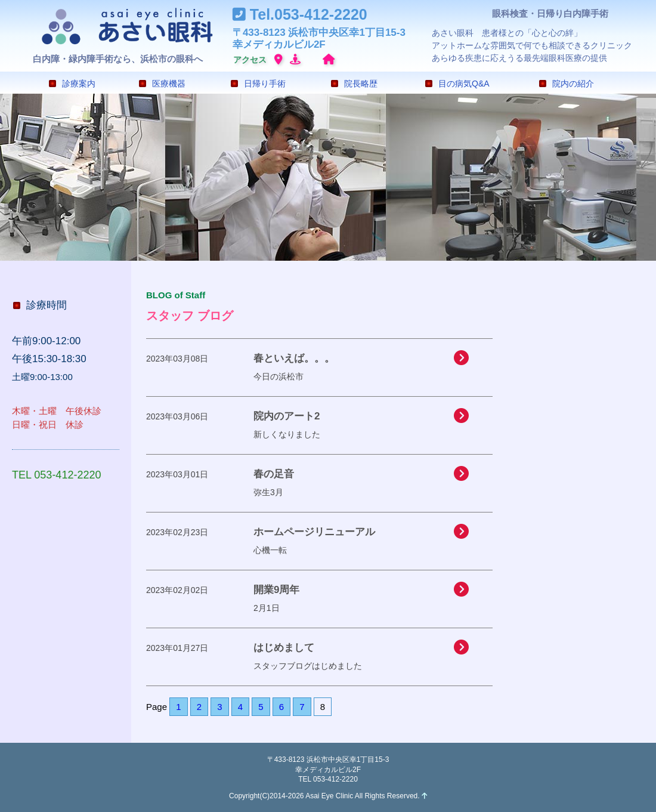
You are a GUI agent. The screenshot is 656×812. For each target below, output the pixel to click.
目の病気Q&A (457, 84)
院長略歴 (354, 84)
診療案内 (72, 84)
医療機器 (162, 84)
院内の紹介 (567, 84)
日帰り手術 (258, 84)
